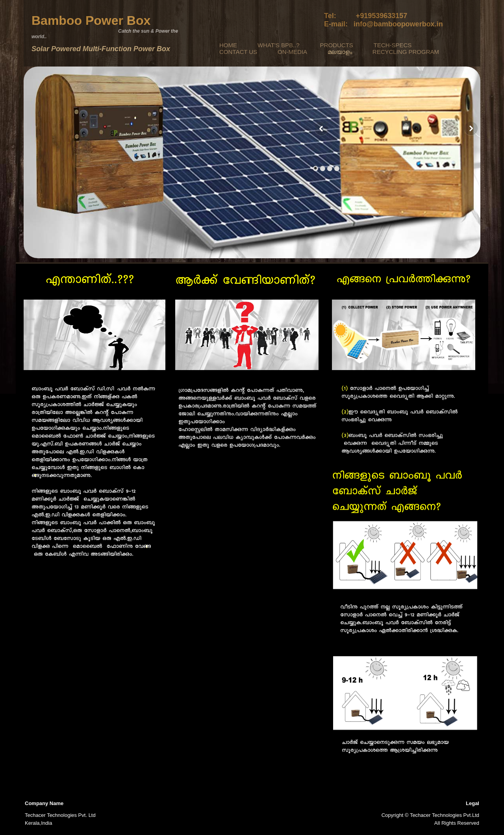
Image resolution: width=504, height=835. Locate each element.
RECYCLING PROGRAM (406, 52)
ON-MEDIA (292, 52)
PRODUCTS (337, 45)
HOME (228, 45)
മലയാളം (340, 52)
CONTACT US (238, 52)
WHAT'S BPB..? (279, 45)
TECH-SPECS (393, 45)
